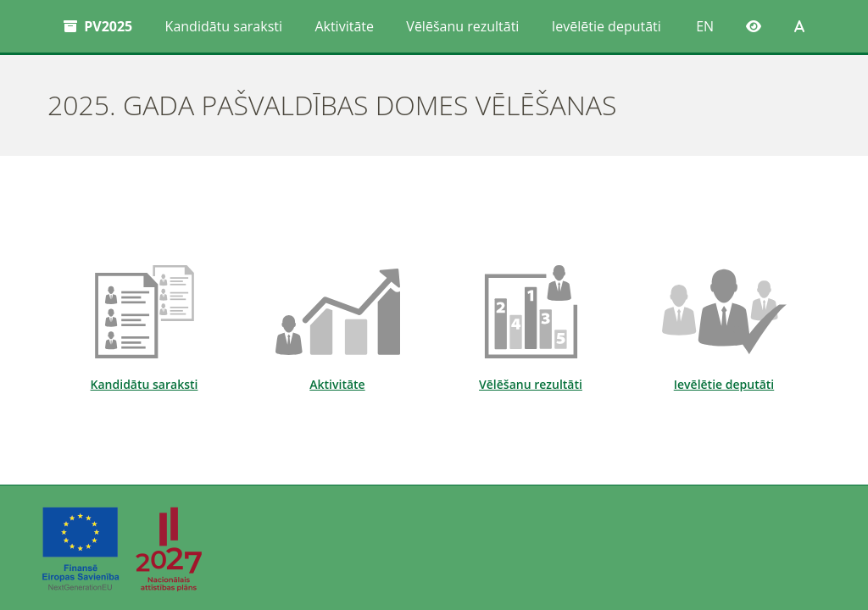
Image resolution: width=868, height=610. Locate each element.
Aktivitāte (344, 26)
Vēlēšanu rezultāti (462, 26)
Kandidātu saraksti (224, 26)
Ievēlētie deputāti (606, 26)
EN (705, 26)
